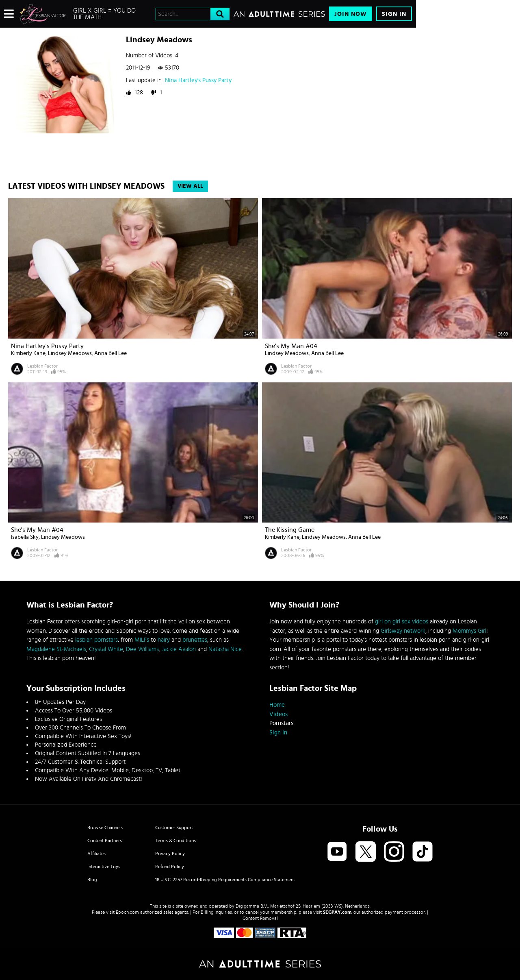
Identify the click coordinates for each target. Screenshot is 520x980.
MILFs (142, 640)
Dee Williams (142, 649)
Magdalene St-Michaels (56, 649)
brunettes (195, 640)
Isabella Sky (25, 537)
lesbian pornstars (96, 640)
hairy (164, 640)
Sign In (394, 14)
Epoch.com (127, 912)
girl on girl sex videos (402, 622)
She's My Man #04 (291, 346)
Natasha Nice (225, 649)
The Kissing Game (290, 530)
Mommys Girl (469, 631)
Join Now (351, 14)
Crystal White (106, 649)
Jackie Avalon (179, 649)
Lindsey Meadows (70, 353)
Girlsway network (403, 631)
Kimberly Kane (28, 353)
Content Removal (260, 918)
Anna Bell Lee (110, 353)
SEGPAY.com (337, 912)
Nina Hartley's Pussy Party (198, 80)
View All (190, 186)
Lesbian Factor (42, 366)
